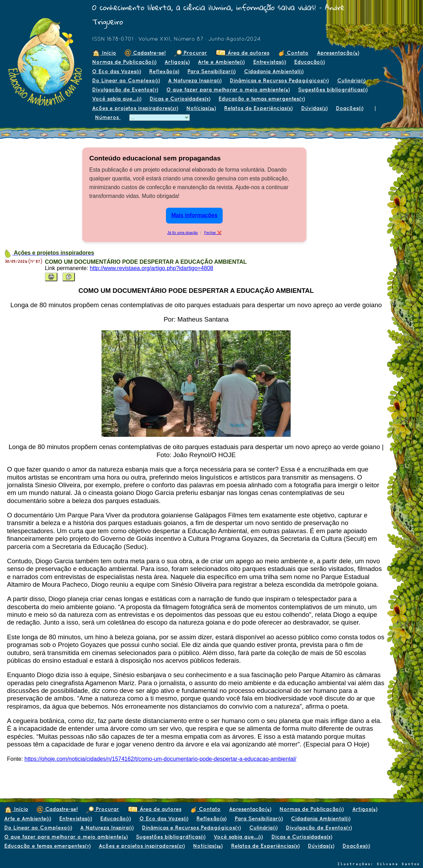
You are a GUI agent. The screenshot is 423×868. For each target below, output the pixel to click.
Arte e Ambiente (221, 62)
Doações (349, 108)
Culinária (351, 80)
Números (108, 117)
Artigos (177, 62)
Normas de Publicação (124, 62)
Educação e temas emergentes (262, 99)
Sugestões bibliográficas (333, 89)
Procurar (190, 53)
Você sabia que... (117, 99)
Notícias (201, 108)
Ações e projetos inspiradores (135, 108)
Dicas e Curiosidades (180, 99)
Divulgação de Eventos (125, 89)
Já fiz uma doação (182, 233)
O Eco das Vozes (116, 71)
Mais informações (194, 215)
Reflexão (164, 71)
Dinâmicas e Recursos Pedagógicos (279, 80)
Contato (293, 53)
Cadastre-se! (145, 53)
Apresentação (338, 53)
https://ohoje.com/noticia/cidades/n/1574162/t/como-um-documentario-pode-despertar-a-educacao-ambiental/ (160, 759)
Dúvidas (314, 108)
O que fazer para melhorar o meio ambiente (228, 89)
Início (104, 53)
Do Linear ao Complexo (126, 80)
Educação (309, 62)
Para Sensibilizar (211, 71)
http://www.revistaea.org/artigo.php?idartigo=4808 (151, 268)
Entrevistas (269, 62)
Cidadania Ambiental (274, 71)
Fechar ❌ (213, 233)
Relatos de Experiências (258, 108)
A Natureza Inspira (195, 80)
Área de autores (242, 53)
